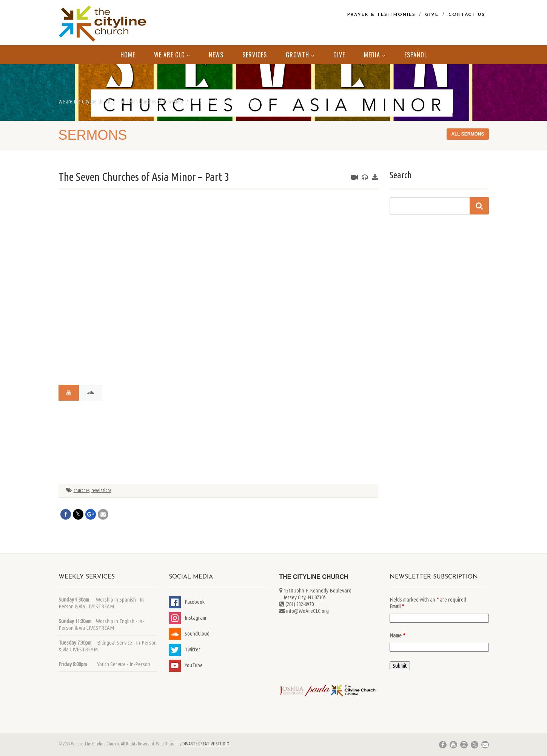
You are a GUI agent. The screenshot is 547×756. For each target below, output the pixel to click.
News (216, 55)
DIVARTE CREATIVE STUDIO (206, 744)
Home (128, 55)
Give (432, 15)
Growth (300, 55)
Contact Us (467, 15)
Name (397, 635)
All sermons (468, 134)
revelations (101, 490)
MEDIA (375, 55)
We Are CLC (172, 55)
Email (397, 606)
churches (82, 490)
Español (416, 55)
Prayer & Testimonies (381, 15)
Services (255, 55)
